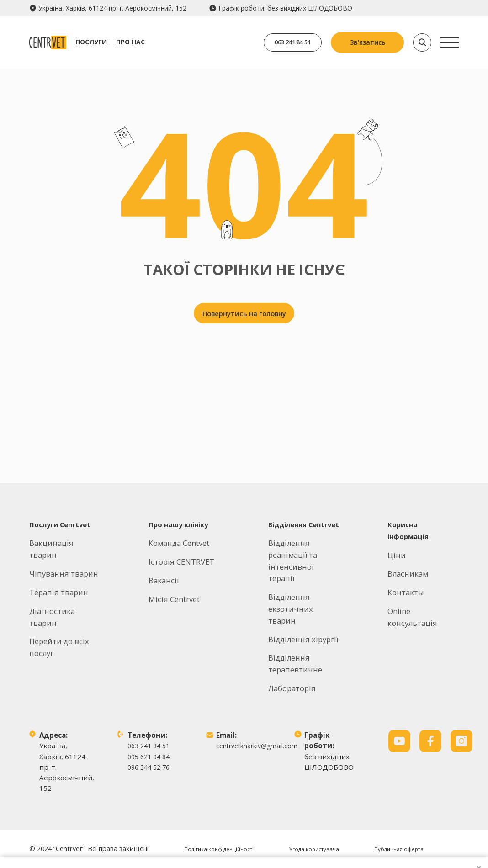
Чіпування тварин (64, 552)
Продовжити (395, 729)
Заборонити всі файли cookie (395, 821)
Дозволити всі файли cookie (395, 775)
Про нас (146, 42)
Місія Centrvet (174, 578)
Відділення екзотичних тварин (291, 587)
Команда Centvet (179, 521)
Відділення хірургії (303, 617)
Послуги (106, 42)
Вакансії (164, 559)
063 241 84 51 (285, 42)
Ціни (397, 533)
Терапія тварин (59, 570)
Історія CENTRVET (181, 540)
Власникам (408, 552)
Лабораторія (292, 666)
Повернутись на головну (244, 317)
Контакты (406, 571)
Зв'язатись (368, 42)
